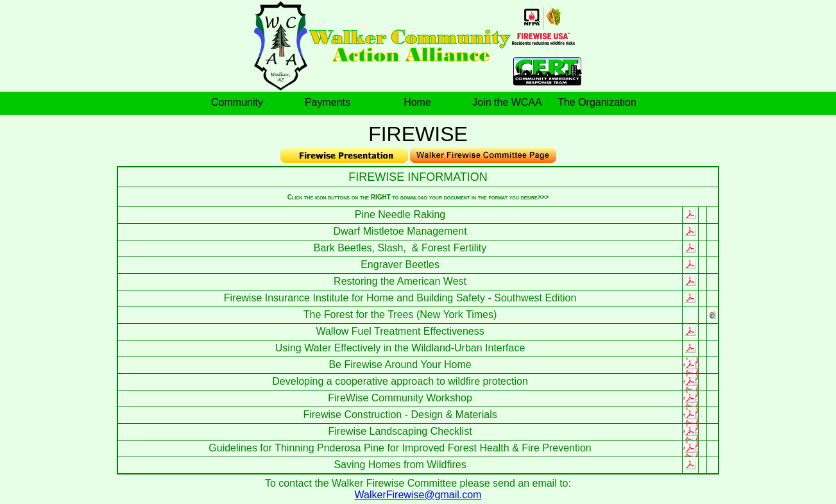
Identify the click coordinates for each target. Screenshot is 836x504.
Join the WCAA (507, 102)
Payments (328, 102)
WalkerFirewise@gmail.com (418, 495)
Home (417, 102)
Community (237, 102)
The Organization (597, 102)
